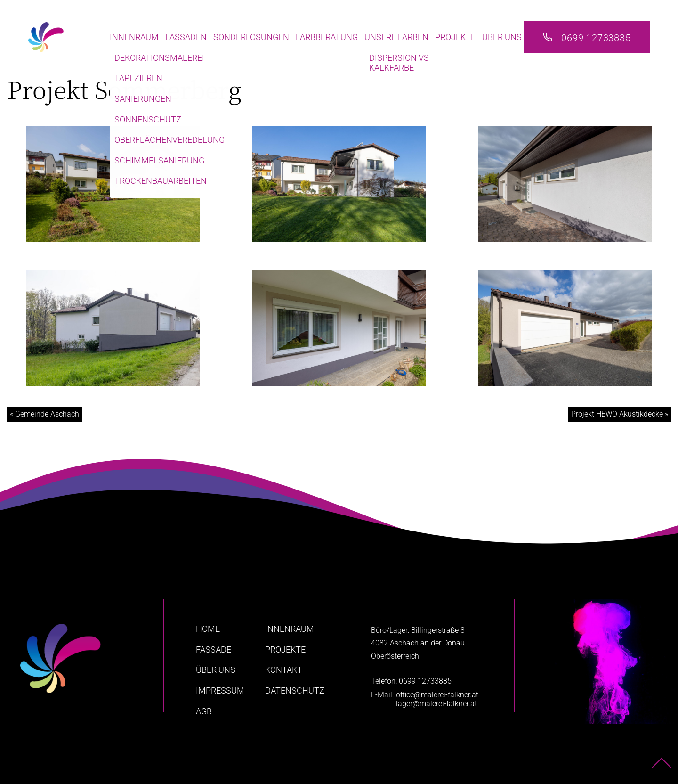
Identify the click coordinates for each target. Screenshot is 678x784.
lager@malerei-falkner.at (436, 704)
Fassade (214, 649)
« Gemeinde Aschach (44, 414)
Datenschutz (295, 690)
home (208, 629)
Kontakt (284, 670)
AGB (204, 711)
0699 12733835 (596, 38)
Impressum (220, 690)
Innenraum (134, 37)
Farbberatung (327, 37)
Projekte (455, 37)
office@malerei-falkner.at (437, 695)
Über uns (502, 37)
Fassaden (186, 37)
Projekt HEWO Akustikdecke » (620, 414)
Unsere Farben (396, 37)
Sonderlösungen (251, 37)
